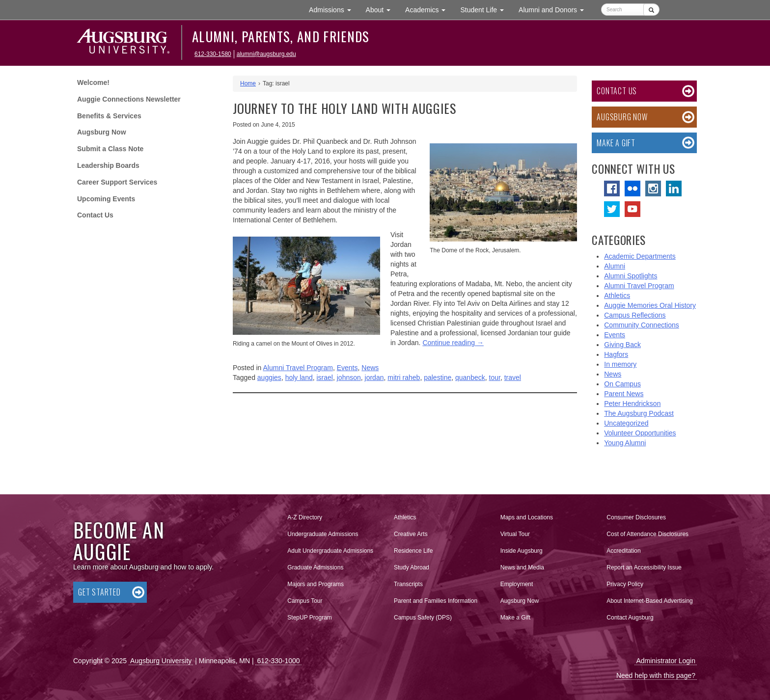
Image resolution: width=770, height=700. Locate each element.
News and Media (522, 567)
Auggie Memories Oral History (650, 305)
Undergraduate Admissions (323, 534)
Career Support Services (117, 182)
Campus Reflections (635, 315)
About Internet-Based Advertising (649, 601)
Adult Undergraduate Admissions (330, 551)
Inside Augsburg (522, 551)
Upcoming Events (106, 199)
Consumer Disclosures (636, 517)
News (370, 368)
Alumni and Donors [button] (555, 9)
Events (347, 368)
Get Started (99, 592)
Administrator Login (666, 661)
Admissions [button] (333, 9)
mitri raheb (404, 377)
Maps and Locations (527, 517)
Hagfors (616, 354)
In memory (620, 364)
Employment (517, 584)
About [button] (382, 12)
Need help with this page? (656, 675)
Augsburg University (161, 661)
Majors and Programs (315, 582)
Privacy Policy (625, 584)
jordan (374, 377)
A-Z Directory (305, 517)
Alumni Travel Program (298, 368)
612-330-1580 (213, 54)
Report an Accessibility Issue (644, 567)
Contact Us (95, 215)
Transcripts (408, 584)
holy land (299, 377)
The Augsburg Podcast (639, 413)
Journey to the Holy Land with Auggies (344, 108)
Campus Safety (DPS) (423, 618)
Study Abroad (412, 567)
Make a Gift (616, 143)
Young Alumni (625, 443)
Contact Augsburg (630, 618)
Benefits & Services (109, 116)
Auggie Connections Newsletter (129, 99)
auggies (269, 377)
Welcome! (93, 82)
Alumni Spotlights (631, 276)
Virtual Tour (515, 534)
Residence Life (413, 551)
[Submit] (651, 10)
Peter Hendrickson (632, 404)
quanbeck (470, 377)
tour (495, 377)
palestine (438, 377)
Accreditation (623, 551)
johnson (349, 377)
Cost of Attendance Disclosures (647, 534)
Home (248, 83)
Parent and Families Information (436, 601)
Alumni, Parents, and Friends (281, 36)
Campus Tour (305, 601)
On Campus (622, 384)
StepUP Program (310, 618)
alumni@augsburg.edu (266, 54)
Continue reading (453, 343)
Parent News (624, 394)
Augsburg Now (102, 132)
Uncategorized (626, 423)
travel (513, 377)
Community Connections (642, 325)
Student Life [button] (486, 9)
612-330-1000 (278, 661)
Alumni (615, 266)
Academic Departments (640, 256)
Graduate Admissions (315, 567)
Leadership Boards (108, 165)
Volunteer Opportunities (640, 433)
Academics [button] (429, 9)
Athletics (617, 296)
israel (324, 377)
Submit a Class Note (110, 149)
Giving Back (622, 345)
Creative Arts (411, 534)
